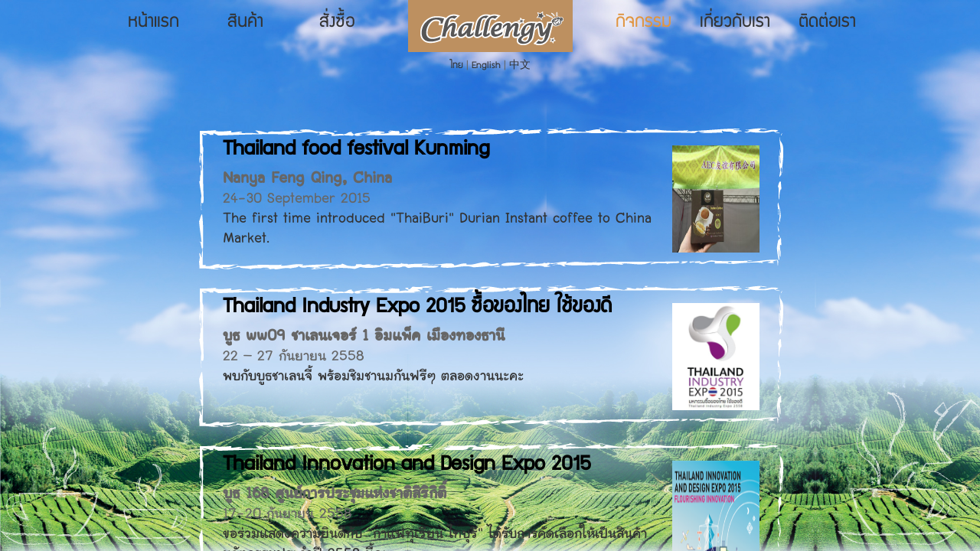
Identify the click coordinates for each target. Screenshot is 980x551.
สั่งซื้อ (337, 23)
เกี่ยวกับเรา (735, 23)
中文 (520, 66)
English (486, 66)
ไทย (457, 66)
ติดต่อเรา (827, 23)
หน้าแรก (154, 23)
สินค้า (245, 23)
